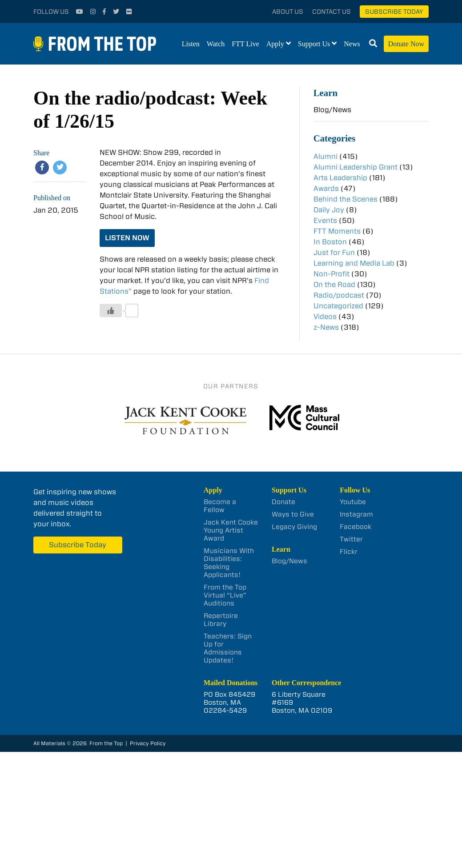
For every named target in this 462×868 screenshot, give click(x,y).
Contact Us (331, 12)
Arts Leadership (340, 178)
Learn (325, 93)
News (352, 44)
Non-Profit (331, 274)
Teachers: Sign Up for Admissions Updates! (228, 648)
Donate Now (406, 44)
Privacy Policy (148, 743)
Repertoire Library (221, 620)
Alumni (325, 156)
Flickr (349, 552)
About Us (288, 12)
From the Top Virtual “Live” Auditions (225, 595)
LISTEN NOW (127, 238)
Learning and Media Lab (354, 263)
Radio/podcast (339, 295)
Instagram (356, 514)
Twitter (351, 539)
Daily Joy (329, 210)
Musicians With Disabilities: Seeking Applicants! (229, 563)
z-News (326, 327)
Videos (325, 317)
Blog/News (332, 110)
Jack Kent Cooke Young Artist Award (231, 530)
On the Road (334, 285)
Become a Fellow (220, 506)
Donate (283, 502)
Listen (191, 44)
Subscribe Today (394, 12)
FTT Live (245, 44)
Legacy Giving (294, 527)
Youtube (353, 502)
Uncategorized (338, 306)
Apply (275, 44)
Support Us (314, 44)
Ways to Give (293, 514)
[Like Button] (111, 311)
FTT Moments (337, 231)
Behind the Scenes (345, 199)
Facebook (356, 527)
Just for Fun (334, 252)
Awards (326, 188)
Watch (216, 44)
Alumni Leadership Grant (356, 167)
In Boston (330, 242)
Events (325, 220)
